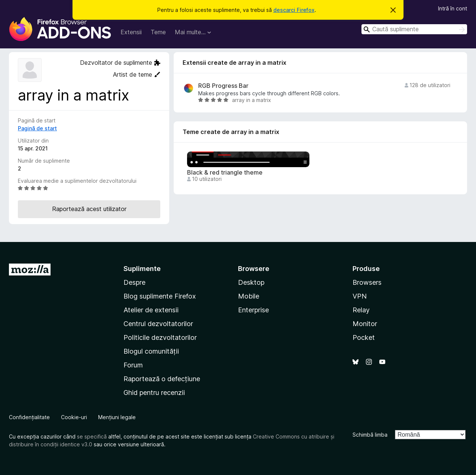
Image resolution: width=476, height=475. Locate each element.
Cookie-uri (74, 417)
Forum (133, 365)
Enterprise (253, 310)
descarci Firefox (294, 10)
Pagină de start (37, 128)
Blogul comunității (151, 351)
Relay (361, 310)
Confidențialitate (29, 417)
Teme (158, 32)
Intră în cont (453, 8)
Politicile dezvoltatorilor (160, 337)
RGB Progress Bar (223, 86)
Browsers (367, 282)
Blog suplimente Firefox (160, 296)
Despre (134, 282)
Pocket (364, 337)
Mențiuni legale (117, 417)
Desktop (251, 282)
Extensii (131, 32)
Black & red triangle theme (225, 173)
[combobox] (414, 29)
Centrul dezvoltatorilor (158, 324)
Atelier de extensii (151, 310)
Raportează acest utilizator (89, 209)
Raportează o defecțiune (162, 379)
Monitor (365, 324)
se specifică (92, 436)
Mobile (249, 296)
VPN (360, 296)
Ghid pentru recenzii (154, 393)
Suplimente (142, 269)
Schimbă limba (370, 435)
